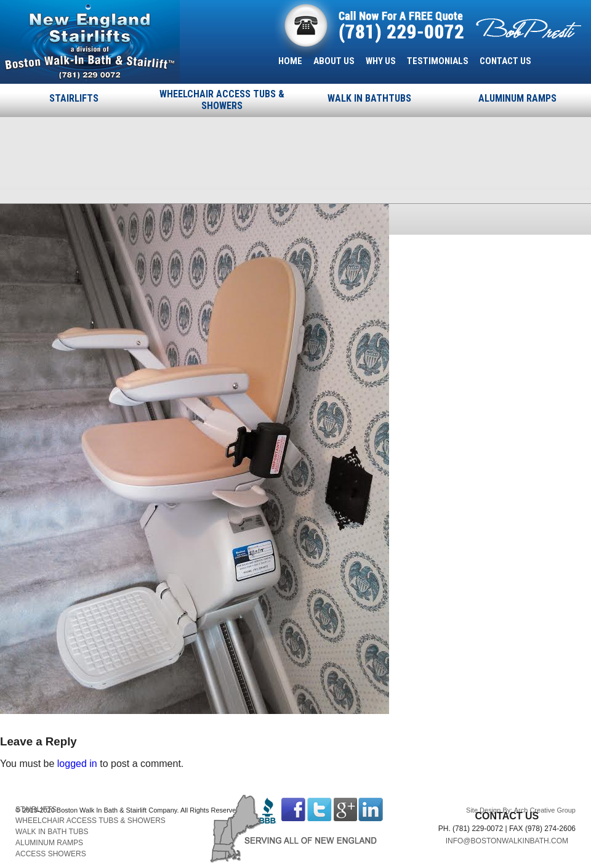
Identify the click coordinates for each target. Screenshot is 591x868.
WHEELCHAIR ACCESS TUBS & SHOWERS (222, 100)
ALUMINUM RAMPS (517, 98)
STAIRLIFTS (74, 98)
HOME (290, 61)
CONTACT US (505, 61)
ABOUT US (334, 61)
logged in (77, 764)
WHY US (381, 61)
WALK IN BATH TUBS (52, 832)
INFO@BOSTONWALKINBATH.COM (507, 841)
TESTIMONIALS (438, 61)
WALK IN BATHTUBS (369, 98)
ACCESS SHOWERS (51, 854)
